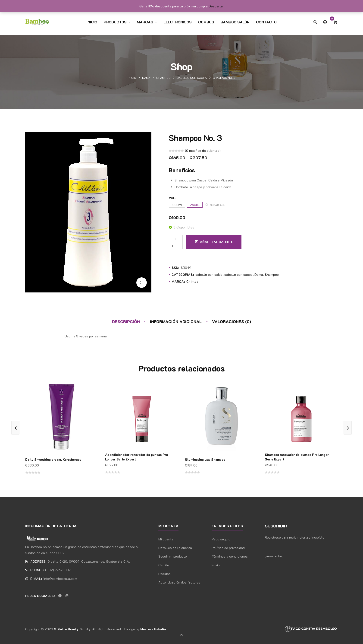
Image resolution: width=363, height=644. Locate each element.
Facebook (60, 596)
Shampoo (163, 78)
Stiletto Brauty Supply (72, 629)
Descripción (126, 321)
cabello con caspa (192, 78)
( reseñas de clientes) (203, 151)
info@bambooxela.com (60, 579)
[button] (142, 283)
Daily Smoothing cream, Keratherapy (53, 459)
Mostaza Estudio (153, 629)
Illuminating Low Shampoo (205, 459)
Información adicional (176, 321)
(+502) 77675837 (57, 570)
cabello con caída (209, 274)
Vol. (172, 198)
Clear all (217, 205)
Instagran (67, 596)
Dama (146, 78)
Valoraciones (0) (232, 321)
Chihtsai (193, 281)
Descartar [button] (216, 6)
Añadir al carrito (217, 242)
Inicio (132, 78)
